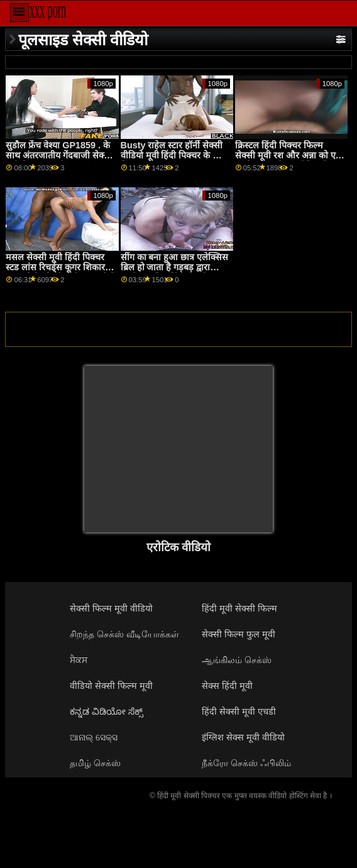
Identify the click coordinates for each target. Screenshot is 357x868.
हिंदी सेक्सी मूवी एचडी (239, 711)
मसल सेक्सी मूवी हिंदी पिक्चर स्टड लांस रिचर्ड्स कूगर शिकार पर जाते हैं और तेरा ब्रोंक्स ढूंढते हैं (60, 267)
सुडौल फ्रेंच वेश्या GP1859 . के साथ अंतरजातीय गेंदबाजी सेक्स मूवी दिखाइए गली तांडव (58, 156)
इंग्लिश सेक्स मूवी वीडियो (243, 737)
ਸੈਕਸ (79, 660)
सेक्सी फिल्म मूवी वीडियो (111, 608)
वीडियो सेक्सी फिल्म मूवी (111, 686)
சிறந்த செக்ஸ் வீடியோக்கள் (124, 634)
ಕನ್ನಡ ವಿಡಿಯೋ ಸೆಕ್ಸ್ (107, 711)
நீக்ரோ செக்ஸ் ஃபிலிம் (246, 763)
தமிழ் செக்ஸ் (95, 763)
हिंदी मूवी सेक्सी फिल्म (239, 608)
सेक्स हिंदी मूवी (227, 686)
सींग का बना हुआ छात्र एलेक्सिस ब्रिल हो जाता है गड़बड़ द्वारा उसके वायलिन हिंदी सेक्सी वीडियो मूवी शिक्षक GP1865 (175, 273)
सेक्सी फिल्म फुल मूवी (239, 634)
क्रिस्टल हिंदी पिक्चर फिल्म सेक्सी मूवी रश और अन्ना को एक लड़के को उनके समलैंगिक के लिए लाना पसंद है (289, 161)
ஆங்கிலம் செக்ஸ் (237, 660)
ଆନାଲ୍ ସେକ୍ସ (94, 737)
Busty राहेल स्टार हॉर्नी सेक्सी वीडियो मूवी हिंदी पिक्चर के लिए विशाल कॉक (174, 156)
